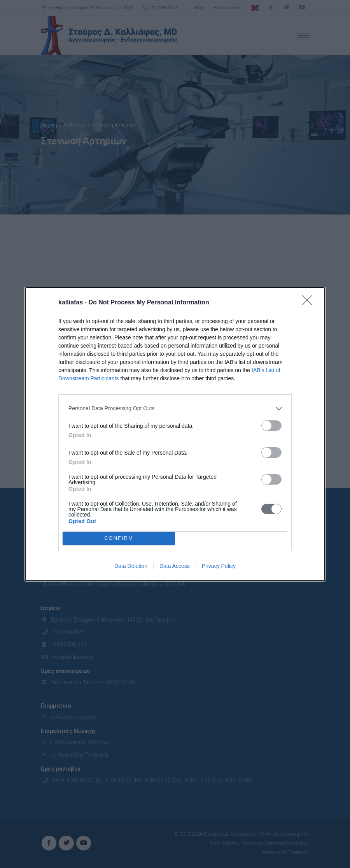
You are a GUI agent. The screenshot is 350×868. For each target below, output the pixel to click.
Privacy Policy (219, 566)
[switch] (271, 426)
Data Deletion (131, 566)
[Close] (310, 303)
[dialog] (175, 434)
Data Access (175, 566)
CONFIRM (119, 538)
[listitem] (175, 409)
